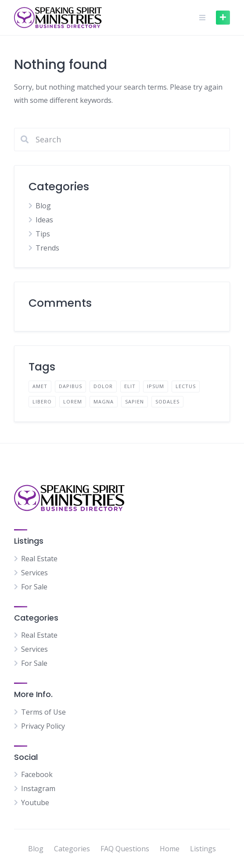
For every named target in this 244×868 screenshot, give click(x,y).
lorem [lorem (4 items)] (73, 401)
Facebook (37, 774)
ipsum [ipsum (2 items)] (156, 386)
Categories (72, 849)
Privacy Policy (43, 726)
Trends (47, 248)
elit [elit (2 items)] (130, 386)
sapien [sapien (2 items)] (135, 401)
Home (170, 849)
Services (34, 573)
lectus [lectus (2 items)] (186, 386)
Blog (43, 206)
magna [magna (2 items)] (104, 401)
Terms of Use (43, 712)
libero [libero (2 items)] (42, 401)
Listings (203, 849)
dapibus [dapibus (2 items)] (70, 386)
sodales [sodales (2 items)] (167, 401)
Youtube (35, 803)
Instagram (38, 788)
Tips (43, 234)
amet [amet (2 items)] (40, 386)
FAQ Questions (125, 849)
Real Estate (39, 559)
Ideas (44, 220)
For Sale (34, 587)
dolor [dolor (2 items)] (103, 386)
